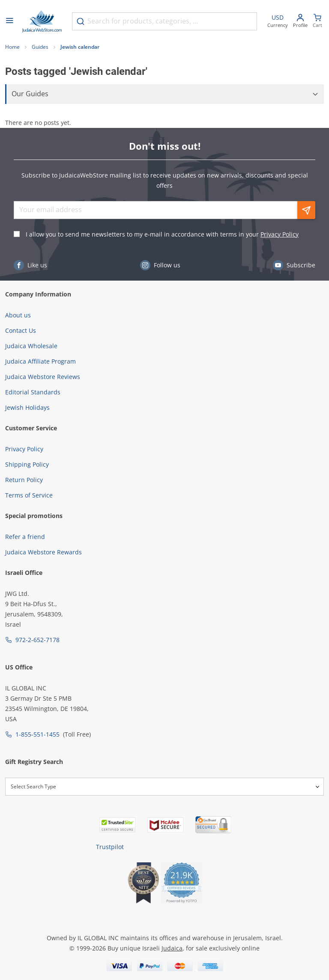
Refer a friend (25, 537)
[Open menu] (9, 21)
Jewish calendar (80, 47)
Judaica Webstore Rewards (43, 552)
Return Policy (24, 480)
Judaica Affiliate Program (40, 361)
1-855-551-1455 (37, 734)
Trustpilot (110, 847)
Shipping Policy (27, 464)
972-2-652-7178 (37, 640)
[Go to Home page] (42, 21)
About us (18, 315)
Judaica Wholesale (31, 346)
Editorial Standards (33, 392)
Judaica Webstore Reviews (43, 377)
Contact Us (21, 330)
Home (12, 47)
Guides (40, 47)
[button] (164, 94)
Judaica (172, 948)
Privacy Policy (280, 234)
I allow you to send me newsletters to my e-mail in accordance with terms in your (162, 234)
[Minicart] (317, 22)
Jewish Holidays (27, 407)
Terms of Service (29, 495)
